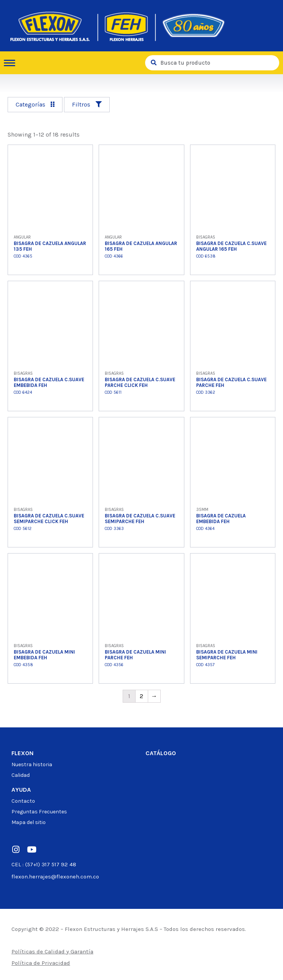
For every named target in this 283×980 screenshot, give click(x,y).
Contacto (23, 801)
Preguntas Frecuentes (39, 812)
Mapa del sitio (29, 822)
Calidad (21, 775)
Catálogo (161, 753)
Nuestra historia (32, 764)
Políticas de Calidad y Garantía (52, 951)
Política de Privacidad (41, 963)
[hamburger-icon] (12, 63)
